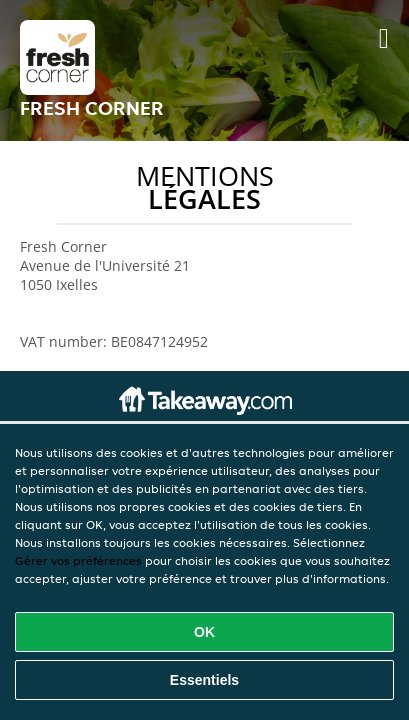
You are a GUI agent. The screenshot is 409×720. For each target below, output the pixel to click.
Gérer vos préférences (78, 560)
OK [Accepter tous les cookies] (204, 632)
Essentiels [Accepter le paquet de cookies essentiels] (204, 680)
